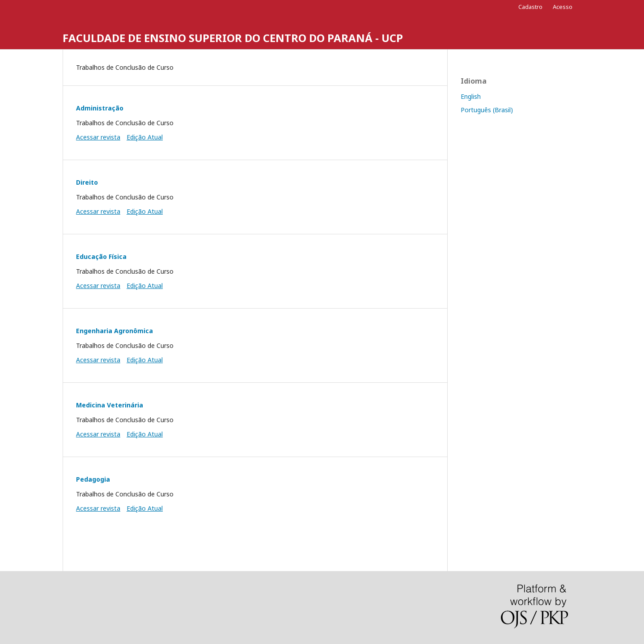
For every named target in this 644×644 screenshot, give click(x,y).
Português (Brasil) (487, 110)
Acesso (563, 7)
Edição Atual (145, 137)
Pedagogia (93, 479)
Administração (100, 108)
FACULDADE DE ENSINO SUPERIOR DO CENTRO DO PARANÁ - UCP (233, 38)
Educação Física (101, 256)
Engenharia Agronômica (114, 331)
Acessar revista (98, 137)
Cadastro (530, 7)
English (471, 96)
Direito (87, 182)
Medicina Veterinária (110, 405)
